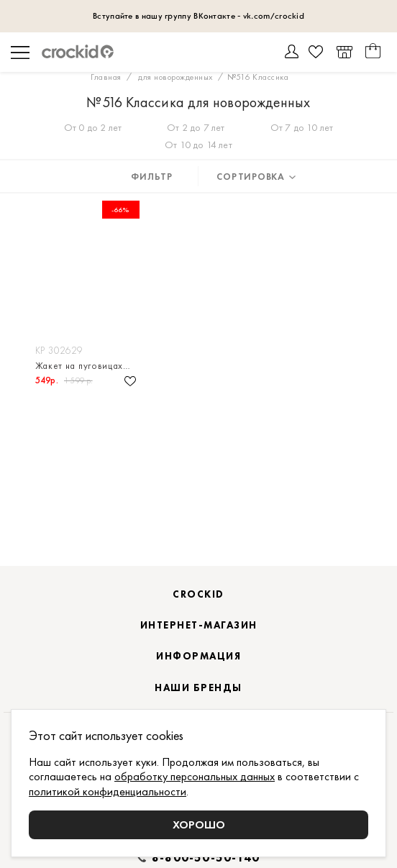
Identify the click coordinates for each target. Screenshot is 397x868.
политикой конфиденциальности (108, 791)
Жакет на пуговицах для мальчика (87, 366)
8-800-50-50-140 (206, 858)
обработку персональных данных (195, 776)
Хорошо (199, 824)
